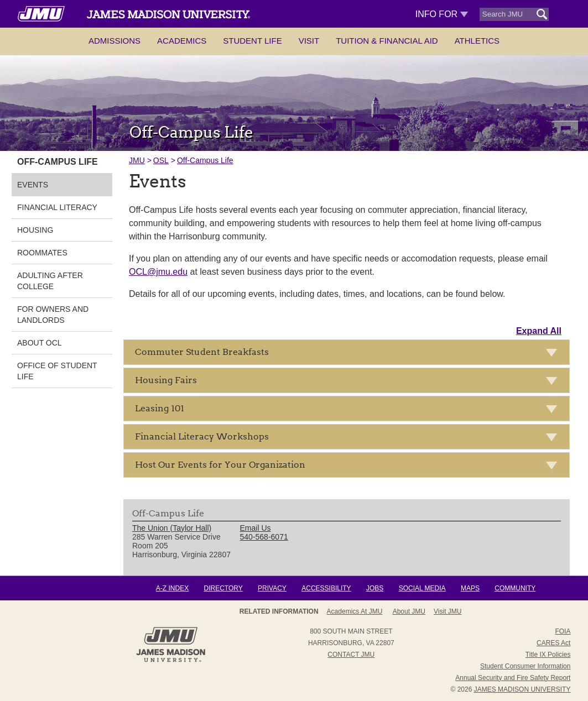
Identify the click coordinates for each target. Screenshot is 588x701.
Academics (182, 41)
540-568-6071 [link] (264, 537)
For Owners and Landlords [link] (53, 315)
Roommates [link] (42, 253)
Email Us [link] (256, 528)
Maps (470, 588)
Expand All (539, 331)
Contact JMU (351, 655)
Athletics (477, 41)
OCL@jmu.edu (158, 272)
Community (515, 588)
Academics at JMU (355, 611)
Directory (223, 588)
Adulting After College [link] (50, 281)
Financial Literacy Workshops (349, 439)
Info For (442, 14)
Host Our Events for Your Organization (349, 467)
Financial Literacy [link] (57, 207)
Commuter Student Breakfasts (349, 354)
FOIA (563, 631)
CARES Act (553, 643)
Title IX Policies (548, 655)
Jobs (375, 588)
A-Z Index (172, 588)
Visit (309, 41)
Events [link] (33, 185)
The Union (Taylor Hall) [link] (172, 528)
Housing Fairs (349, 382)
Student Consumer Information (525, 666)
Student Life (252, 41)
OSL (161, 160)
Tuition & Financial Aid (387, 41)
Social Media (422, 588)
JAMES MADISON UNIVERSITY (522, 689)
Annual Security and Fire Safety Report (513, 678)
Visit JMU (447, 611)
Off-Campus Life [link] (58, 162)
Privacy (272, 588)
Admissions (115, 41)
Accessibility (326, 588)
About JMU (409, 611)
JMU (137, 160)
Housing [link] (35, 230)
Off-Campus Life (205, 160)
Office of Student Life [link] (57, 371)
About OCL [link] (40, 343)
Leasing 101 (349, 410)
